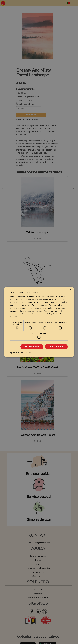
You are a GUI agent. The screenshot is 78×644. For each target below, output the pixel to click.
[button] (21, 353)
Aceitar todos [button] (56, 347)
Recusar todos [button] (32, 347)
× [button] (70, 289)
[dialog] (39, 322)
